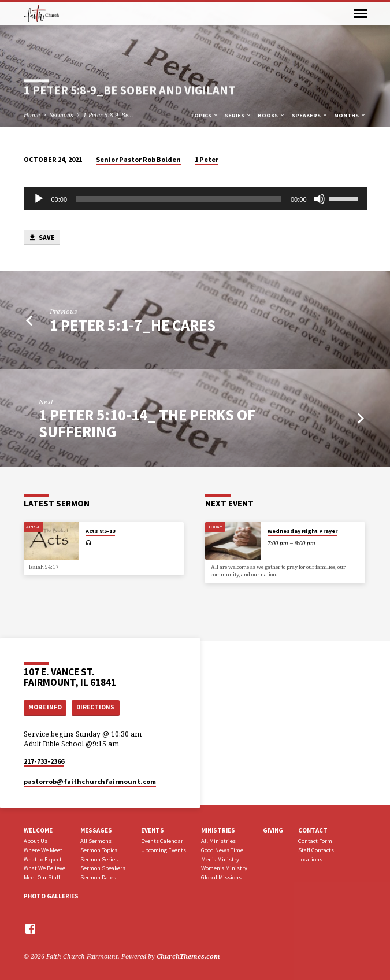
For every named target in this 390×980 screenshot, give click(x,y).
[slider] (179, 199)
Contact (313, 830)
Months (350, 115)
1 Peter (207, 159)
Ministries (218, 830)
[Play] (39, 199)
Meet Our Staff (42, 877)
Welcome (38, 830)
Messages (96, 830)
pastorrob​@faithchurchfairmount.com (90, 781)
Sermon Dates (98, 877)
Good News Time (222, 850)
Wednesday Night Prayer (302, 531)
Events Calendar (162, 841)
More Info (45, 707)
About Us (36, 841)
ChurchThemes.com (188, 956)
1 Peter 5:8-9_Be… (108, 115)
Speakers (310, 115)
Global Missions (221, 877)
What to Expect (43, 859)
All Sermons (96, 841)
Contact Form (315, 841)
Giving (273, 830)
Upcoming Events (164, 850)
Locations (310, 859)
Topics (205, 115)
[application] (195, 199)
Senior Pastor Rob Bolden (138, 159)
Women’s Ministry (224, 868)
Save (42, 238)
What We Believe (44, 868)
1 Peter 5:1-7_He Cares (133, 325)
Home (32, 115)
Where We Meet (43, 850)
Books (272, 115)
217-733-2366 (44, 761)
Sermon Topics (99, 850)
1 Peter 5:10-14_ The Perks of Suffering (147, 423)
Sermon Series (99, 859)
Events (153, 830)
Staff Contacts (316, 850)
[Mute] (320, 199)
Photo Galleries (51, 896)
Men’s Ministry (220, 859)
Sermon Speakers (103, 868)
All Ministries (218, 841)
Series (238, 115)
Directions (95, 707)
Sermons (62, 115)
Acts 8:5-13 (100, 531)
